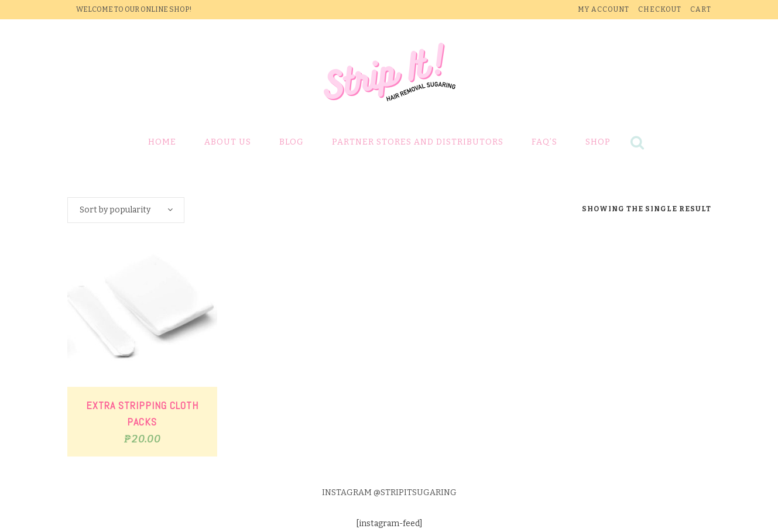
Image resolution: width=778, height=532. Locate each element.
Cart (701, 9)
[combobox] (126, 210)
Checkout (660, 9)
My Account (604, 9)
